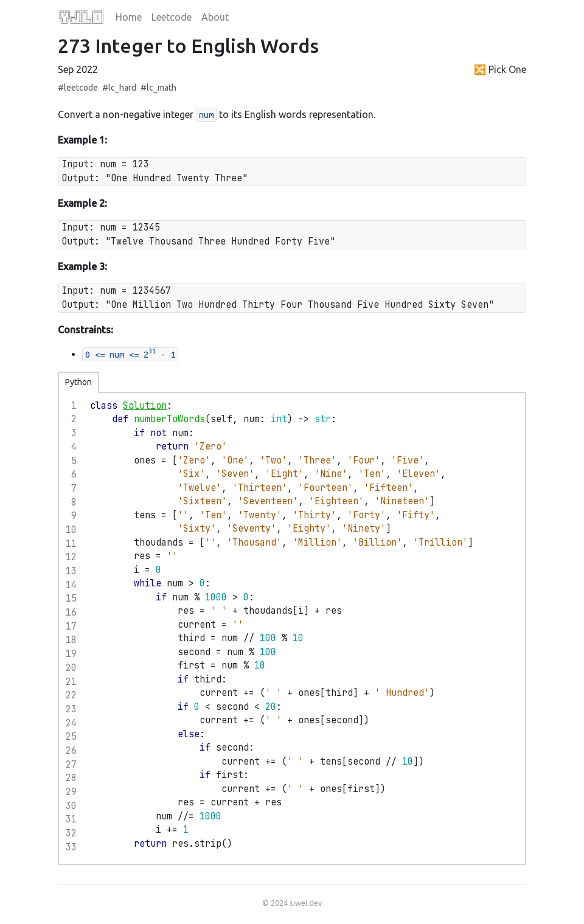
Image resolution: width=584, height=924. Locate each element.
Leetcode (172, 17)
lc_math (162, 88)
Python (78, 382)
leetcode (81, 88)
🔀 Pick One (500, 69)
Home (129, 17)
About (215, 17)
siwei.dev (306, 903)
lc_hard (122, 88)
